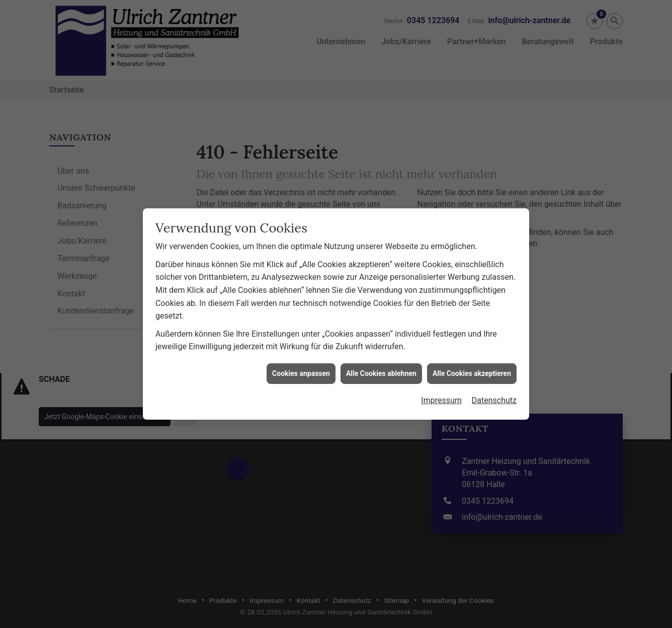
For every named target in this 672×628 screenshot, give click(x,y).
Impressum (441, 388)
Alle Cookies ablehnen (381, 360)
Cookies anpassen (301, 360)
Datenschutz (494, 388)
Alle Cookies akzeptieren (472, 360)
